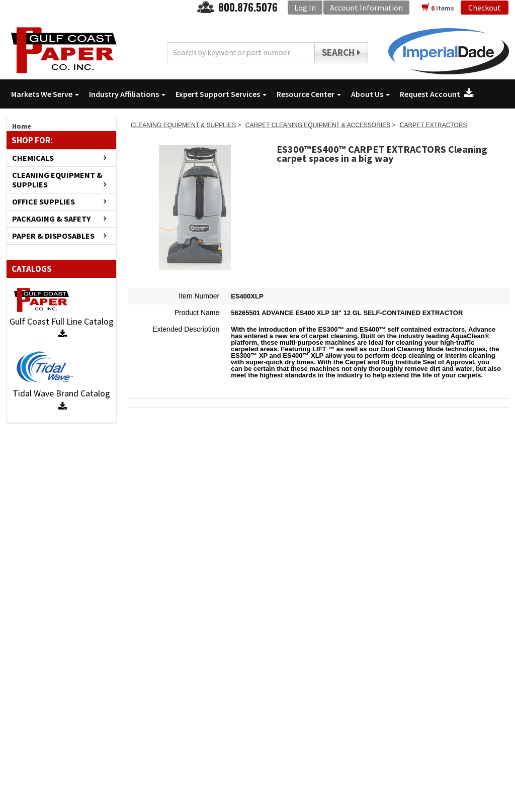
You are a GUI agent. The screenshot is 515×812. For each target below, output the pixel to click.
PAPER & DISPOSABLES (53, 236)
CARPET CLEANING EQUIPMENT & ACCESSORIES (318, 125)
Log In (305, 8)
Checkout (485, 8)
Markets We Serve (45, 94)
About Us (370, 94)
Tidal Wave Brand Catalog (61, 399)
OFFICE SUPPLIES (44, 202)
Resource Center (309, 94)
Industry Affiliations (127, 94)
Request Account (437, 94)
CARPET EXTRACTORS (434, 125)
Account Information (366, 8)
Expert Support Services (221, 94)
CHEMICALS (33, 158)
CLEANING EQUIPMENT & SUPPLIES (57, 180)
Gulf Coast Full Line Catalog (62, 327)
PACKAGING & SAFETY (51, 219)
